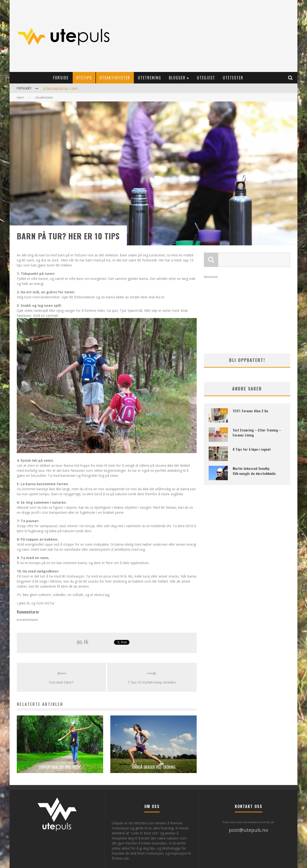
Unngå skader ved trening (154, 767)
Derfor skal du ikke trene (60, 767)
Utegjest (206, 78)
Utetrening (150, 78)
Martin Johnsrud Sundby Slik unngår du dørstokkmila (254, 471)
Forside (61, 78)
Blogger (177, 78)
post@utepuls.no (248, 830)
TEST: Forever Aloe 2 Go (250, 411)
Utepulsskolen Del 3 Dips (60, 89)
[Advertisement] (208, 36)
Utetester (233, 78)
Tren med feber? (61, 682)
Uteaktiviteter (115, 78)
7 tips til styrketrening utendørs (152, 682)
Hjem (20, 97)
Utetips (84, 78)
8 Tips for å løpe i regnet (252, 449)
